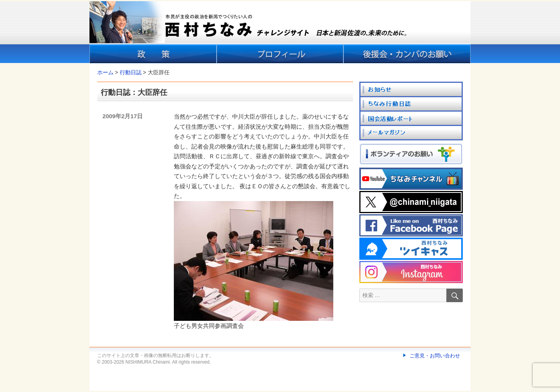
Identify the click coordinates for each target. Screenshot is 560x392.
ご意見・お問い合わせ (435, 356)
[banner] (280, 32)
